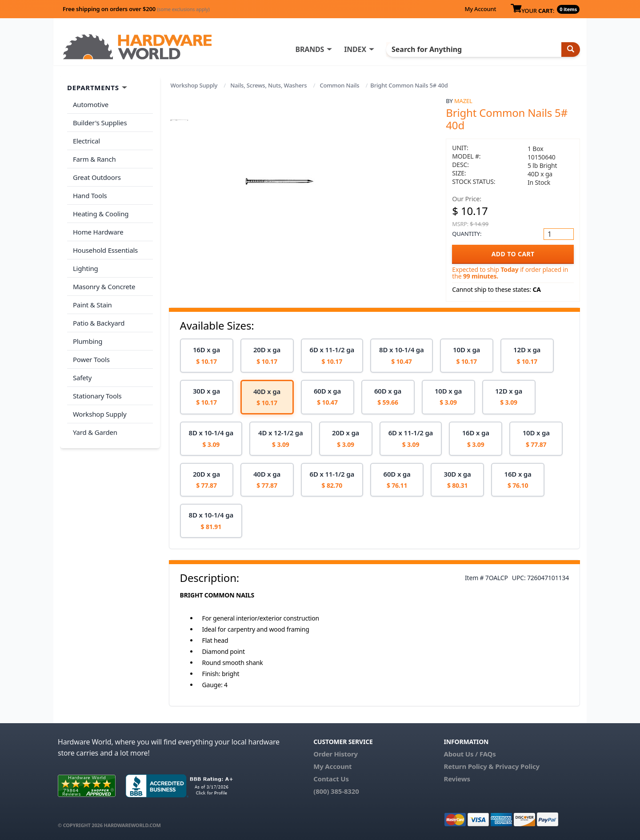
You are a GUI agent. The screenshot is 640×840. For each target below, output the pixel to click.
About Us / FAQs (470, 754)
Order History (336, 754)
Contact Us (331, 779)
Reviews (457, 779)
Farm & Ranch (94, 157)
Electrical (86, 139)
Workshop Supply (194, 85)
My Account (480, 9)
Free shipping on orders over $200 (136, 9)
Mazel (463, 101)
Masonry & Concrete (104, 280)
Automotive (90, 104)
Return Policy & (468, 766)
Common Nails (339, 85)
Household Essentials (105, 245)
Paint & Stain (92, 297)
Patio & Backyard (98, 315)
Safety (82, 367)
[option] (207, 356)
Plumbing (87, 332)
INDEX (362, 49)
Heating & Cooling (100, 210)
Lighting (85, 262)
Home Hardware (98, 227)
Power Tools (91, 350)
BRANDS (317, 49)
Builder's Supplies (100, 122)
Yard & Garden (95, 420)
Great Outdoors (96, 175)
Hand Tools (90, 192)
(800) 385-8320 (336, 791)
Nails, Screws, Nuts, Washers (268, 85)
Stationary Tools (97, 385)
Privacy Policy (517, 766)
